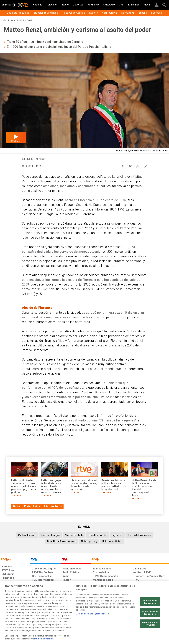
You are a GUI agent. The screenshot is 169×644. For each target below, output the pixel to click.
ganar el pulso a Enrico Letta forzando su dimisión (80, 181)
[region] (84, 613)
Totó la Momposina (139, 535)
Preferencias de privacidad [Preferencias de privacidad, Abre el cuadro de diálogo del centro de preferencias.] (150, 624)
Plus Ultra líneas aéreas (61, 541)
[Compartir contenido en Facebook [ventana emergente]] (115, 165)
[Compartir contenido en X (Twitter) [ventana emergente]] (123, 165)
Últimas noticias (112, 541)
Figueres (117, 535)
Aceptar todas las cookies (150, 602)
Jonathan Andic (98, 535)
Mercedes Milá (74, 535)
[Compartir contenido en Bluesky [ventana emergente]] (130, 165)
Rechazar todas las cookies (150, 613)
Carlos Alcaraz (27, 535)
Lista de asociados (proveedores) (93, 614)
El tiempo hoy (89, 541)
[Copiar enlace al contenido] (145, 165)
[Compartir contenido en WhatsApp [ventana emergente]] (138, 165)
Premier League (50, 535)
